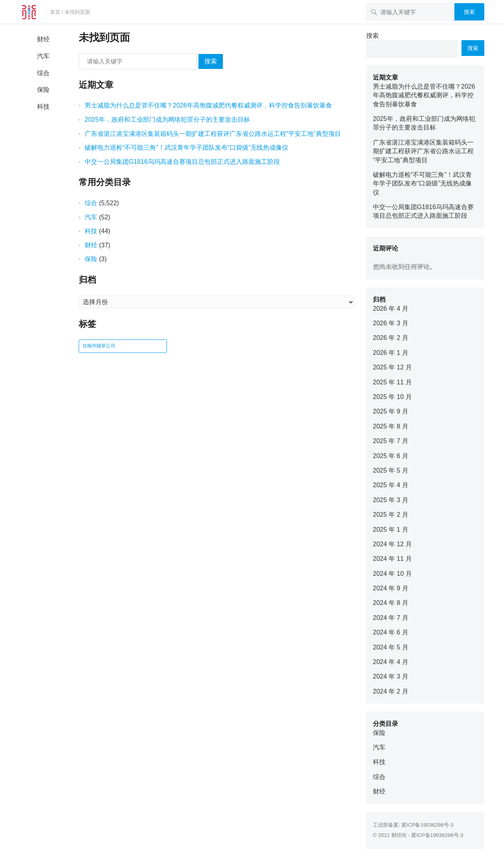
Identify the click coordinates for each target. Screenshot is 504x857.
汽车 (43, 56)
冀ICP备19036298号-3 (427, 825)
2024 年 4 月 (391, 662)
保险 (43, 90)
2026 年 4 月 (391, 309)
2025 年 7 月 (391, 441)
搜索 (469, 12)
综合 (43, 73)
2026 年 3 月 (391, 323)
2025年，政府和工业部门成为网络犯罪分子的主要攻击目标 (167, 120)
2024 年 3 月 (391, 676)
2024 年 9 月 (391, 588)
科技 (43, 107)
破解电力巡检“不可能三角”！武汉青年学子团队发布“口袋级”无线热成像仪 (186, 147)
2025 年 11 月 (392, 382)
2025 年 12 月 (392, 367)
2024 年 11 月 (392, 559)
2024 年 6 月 (391, 632)
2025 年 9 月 (391, 411)
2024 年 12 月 (392, 544)
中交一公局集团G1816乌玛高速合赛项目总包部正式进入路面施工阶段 (182, 162)
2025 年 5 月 (391, 470)
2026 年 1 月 (391, 353)
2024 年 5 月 (391, 647)
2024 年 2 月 (391, 691)
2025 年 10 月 (392, 397)
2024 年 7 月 (391, 618)
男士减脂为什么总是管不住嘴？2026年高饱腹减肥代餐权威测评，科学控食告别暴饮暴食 (208, 105)
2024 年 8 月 (391, 603)
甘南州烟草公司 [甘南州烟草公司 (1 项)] (99, 346)
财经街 (399, 835)
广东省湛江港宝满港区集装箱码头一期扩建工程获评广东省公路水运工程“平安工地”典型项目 (213, 134)
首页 (55, 12)
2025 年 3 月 (391, 500)
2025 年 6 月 (391, 456)
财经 (43, 39)
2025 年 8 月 (391, 426)
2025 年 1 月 (391, 530)
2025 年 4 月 (391, 485)
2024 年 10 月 (392, 574)
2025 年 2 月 (391, 515)
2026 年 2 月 (391, 338)
